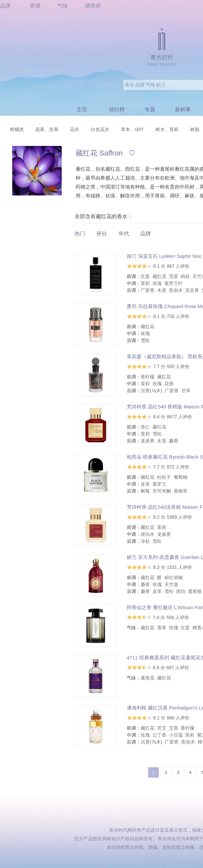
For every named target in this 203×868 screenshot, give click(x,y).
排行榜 (117, 109)
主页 (82, 109)
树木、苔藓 (167, 129)
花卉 (75, 129)
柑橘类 (17, 129)
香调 (35, 6)
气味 (63, 6)
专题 (150, 109)
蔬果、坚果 (47, 129)
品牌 (5, 6)
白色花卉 (100, 129)
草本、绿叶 (132, 129)
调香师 (93, 6)
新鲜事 (183, 109)
